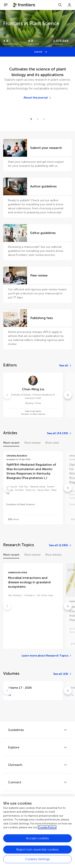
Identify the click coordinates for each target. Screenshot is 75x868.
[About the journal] (37, 98)
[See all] (65, 366)
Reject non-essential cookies (37, 853)
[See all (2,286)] (60, 545)
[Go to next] (68, 395)
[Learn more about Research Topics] (47, 656)
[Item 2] (44, 119)
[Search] (60, 5)
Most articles (53, 555)
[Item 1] (38, 119)
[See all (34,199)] (59, 433)
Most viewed (32, 443)
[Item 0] (31, 119)
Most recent (11, 443)
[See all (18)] (62, 674)
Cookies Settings (38, 863)
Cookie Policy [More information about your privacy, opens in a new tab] (47, 831)
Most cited (52, 443)
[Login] (70, 5)
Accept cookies (37, 842)
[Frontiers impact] (12, 42)
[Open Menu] (6, 5)
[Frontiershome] (24, 5)
